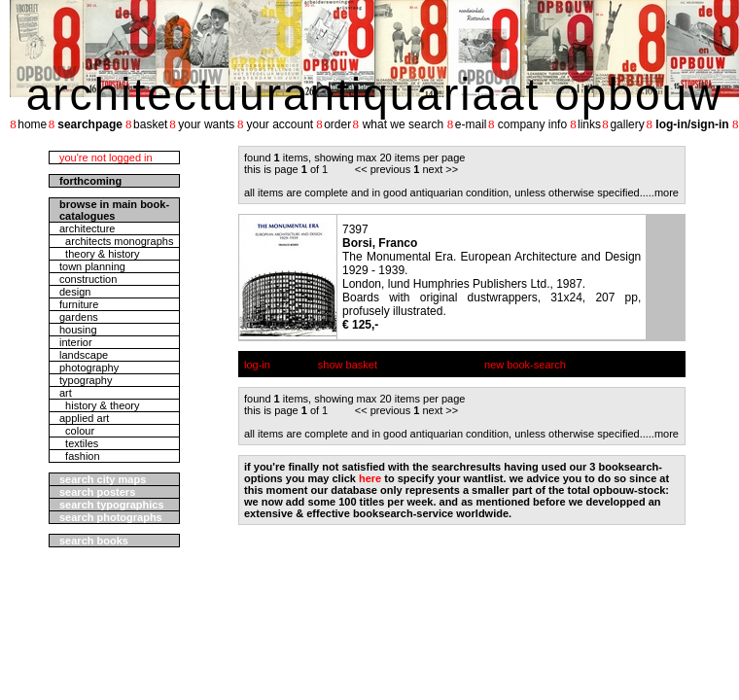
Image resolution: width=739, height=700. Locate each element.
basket (150, 124)
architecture (87, 228)
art (66, 393)
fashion (80, 456)
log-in (257, 365)
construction (88, 279)
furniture (79, 304)
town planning (92, 266)
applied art (84, 418)
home (32, 124)
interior (76, 342)
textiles (79, 443)
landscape (84, 355)
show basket (348, 365)
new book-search (525, 365)
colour (77, 431)
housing (78, 330)
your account (280, 124)
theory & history (100, 254)
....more (661, 192)
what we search (403, 124)
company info (532, 124)
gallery (627, 124)
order (337, 124)
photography (89, 367)
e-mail (471, 124)
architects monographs (116, 241)
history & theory (100, 405)
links (589, 124)
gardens (79, 317)
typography (86, 380)
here (370, 478)
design (75, 292)
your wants (206, 124)
